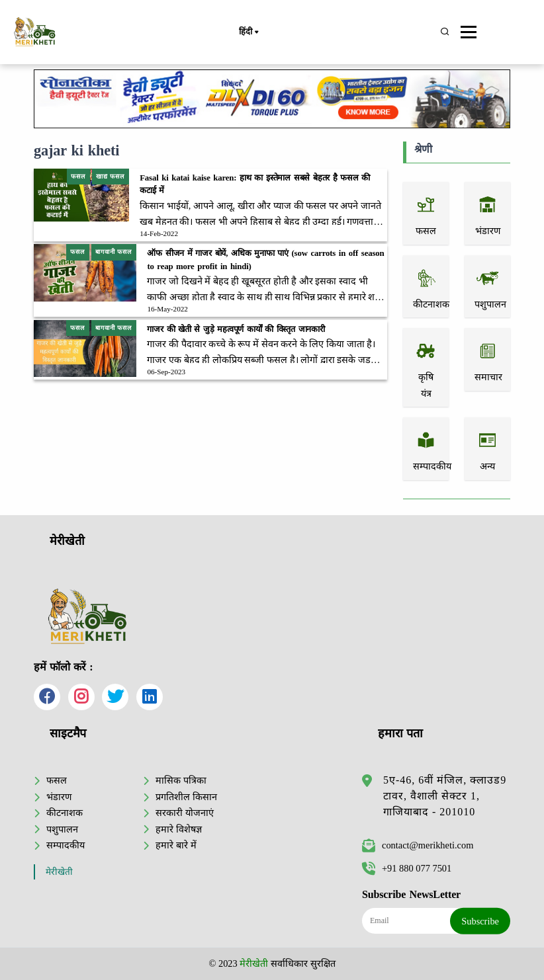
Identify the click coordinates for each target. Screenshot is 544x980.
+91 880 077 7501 (407, 868)
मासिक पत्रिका (181, 780)
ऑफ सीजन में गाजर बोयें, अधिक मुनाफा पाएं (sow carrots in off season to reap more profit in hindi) (265, 260)
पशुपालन (62, 829)
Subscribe (480, 921)
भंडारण (59, 797)
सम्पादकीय (66, 845)
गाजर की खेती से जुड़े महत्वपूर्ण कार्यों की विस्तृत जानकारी (236, 329)
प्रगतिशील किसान (186, 797)
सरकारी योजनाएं (185, 813)
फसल (57, 780)
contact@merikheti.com (418, 845)
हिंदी (248, 32)
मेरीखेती (59, 872)
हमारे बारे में (176, 845)
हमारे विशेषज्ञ (179, 829)
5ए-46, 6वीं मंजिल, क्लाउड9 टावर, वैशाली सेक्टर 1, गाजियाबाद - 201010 (445, 796)
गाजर (157, 281)
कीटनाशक (65, 813)
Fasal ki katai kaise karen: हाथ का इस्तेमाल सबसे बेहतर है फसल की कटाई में (255, 184)
